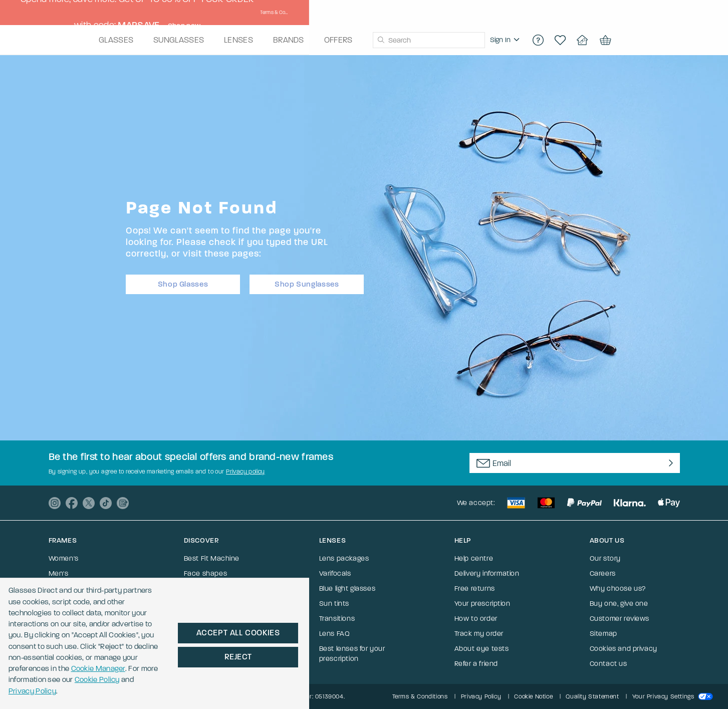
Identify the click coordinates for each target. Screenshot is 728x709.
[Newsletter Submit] (669, 463)
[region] (564, 40)
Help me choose (211, 588)
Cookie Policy (228, 678)
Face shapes (206, 573)
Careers (603, 573)
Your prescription (482, 604)
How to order (476, 619)
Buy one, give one (619, 604)
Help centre (474, 558)
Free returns (475, 588)
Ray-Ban (63, 604)
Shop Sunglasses (307, 281)
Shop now (504, 13)
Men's (59, 573)
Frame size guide (212, 604)
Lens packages (344, 558)
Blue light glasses (347, 588)
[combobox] (487, 40)
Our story (605, 558)
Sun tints (334, 604)
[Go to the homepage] (98, 40)
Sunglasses (68, 588)
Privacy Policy (297, 678)
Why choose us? (618, 588)
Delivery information (487, 573)
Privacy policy (246, 471)
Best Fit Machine (212, 558)
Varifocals (65, 619)
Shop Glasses (183, 281)
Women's (64, 558)
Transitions (337, 619)
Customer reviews (620, 619)
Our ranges (202, 619)
